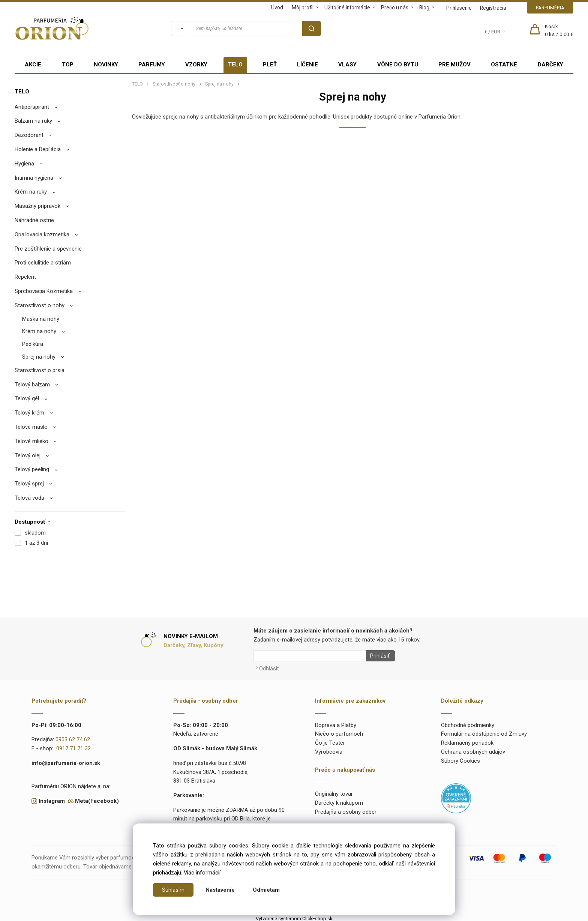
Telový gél (27, 398)
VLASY (347, 65)
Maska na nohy (41, 319)
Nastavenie (220, 890)
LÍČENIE (307, 65)
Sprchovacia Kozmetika (44, 291)
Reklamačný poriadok (467, 741)
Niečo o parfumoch (339, 732)
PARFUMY (152, 65)
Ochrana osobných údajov (473, 750)
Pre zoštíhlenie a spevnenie (48, 249)
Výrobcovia (329, 750)
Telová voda (29, 498)
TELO (235, 65)
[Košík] (559, 31)
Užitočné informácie (347, 8)
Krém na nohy (39, 331)
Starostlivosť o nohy (40, 305)
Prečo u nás (395, 8)
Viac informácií (202, 873)
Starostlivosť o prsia (40, 370)
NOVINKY (106, 65)
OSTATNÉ (504, 65)
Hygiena (24, 164)
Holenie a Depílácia (38, 149)
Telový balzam (32, 385)
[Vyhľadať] (180, 29)
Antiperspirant (32, 107)
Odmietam (266, 890)
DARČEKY (550, 65)
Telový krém (29, 413)
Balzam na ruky (33, 121)
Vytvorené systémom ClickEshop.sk (294, 916)
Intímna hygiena (34, 178)
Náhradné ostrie (34, 220)
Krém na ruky (31, 192)
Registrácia (493, 8)
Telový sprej (29, 484)
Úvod (277, 8)
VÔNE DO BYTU (398, 65)
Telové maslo (31, 427)
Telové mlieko (31, 441)
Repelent (25, 277)
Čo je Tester (330, 741)
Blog (424, 8)
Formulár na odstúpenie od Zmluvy (484, 732)
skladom (35, 533)
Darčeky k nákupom (339, 801)
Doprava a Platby (336, 723)
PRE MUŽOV (454, 65)
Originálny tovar (334, 792)
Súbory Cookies (460, 759)
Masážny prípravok (37, 206)
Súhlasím (173, 890)
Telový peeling (32, 469)
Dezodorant (29, 135)
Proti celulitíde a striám (43, 263)
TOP (68, 65)
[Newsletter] (310, 656)
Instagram (52, 799)
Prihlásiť (378, 656)
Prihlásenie (459, 8)
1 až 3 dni (36, 543)
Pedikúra (33, 344)
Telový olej (28, 455)
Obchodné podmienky (468, 723)
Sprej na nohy (39, 357)
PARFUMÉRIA (550, 8)
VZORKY (196, 65)
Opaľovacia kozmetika (42, 234)
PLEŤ (270, 65)
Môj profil (303, 8)
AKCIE (33, 65)
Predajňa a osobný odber (346, 810)
